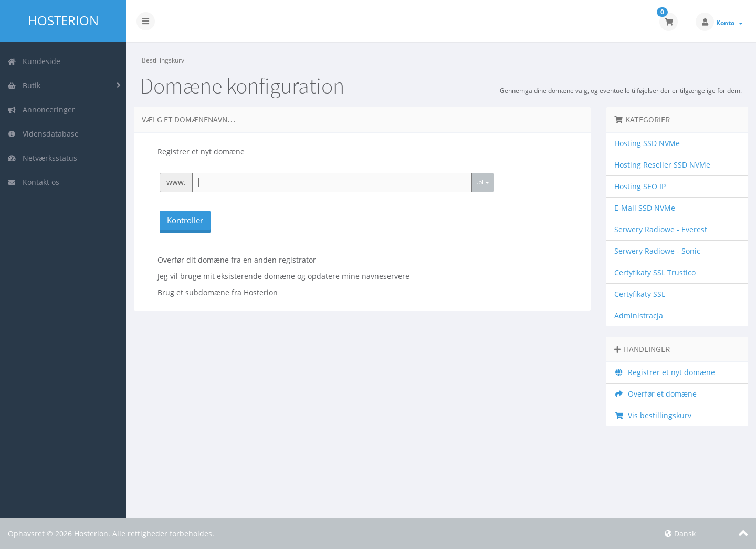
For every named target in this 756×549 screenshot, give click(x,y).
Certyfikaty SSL (640, 294)
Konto (729, 23)
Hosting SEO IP (640, 186)
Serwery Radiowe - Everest (661, 229)
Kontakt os (33, 182)
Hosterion (63, 20)
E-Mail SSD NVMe (645, 208)
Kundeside (34, 61)
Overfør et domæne (655, 394)
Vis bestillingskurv (653, 415)
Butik (24, 85)
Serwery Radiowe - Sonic (657, 251)
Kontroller (185, 220)
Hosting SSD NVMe (647, 143)
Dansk (680, 534)
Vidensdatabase (43, 134)
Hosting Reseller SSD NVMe (662, 165)
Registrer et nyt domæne (665, 372)
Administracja (639, 315)
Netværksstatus (42, 158)
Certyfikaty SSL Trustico (655, 272)
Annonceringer (41, 110)
